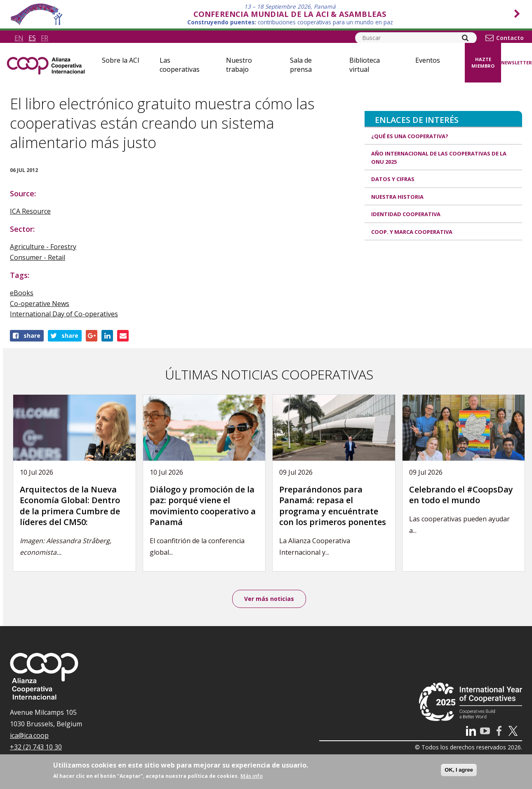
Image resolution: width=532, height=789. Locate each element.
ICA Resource (30, 211)
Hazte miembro (483, 63)
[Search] (465, 38)
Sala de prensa (301, 65)
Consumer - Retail (38, 257)
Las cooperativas (180, 65)
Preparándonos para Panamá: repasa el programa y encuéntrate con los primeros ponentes (333, 506)
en (19, 38)
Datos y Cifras (393, 179)
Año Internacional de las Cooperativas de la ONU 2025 (439, 158)
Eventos (428, 60)
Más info (252, 776)
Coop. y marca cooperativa (412, 232)
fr (45, 38)
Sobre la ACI (121, 60)
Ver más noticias (269, 599)
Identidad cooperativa (406, 214)
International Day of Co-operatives (64, 314)
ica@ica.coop (29, 735)
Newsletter (517, 62)
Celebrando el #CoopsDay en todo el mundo (461, 495)
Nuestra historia (397, 197)
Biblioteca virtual (365, 65)
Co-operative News (40, 304)
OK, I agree (459, 770)
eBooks (22, 293)
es (32, 38)
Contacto (510, 38)
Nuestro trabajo (239, 65)
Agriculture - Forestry (43, 247)
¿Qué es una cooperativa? (410, 136)
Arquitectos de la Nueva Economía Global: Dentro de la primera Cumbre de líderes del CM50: (70, 506)
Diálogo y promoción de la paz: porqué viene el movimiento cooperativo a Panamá (203, 506)
